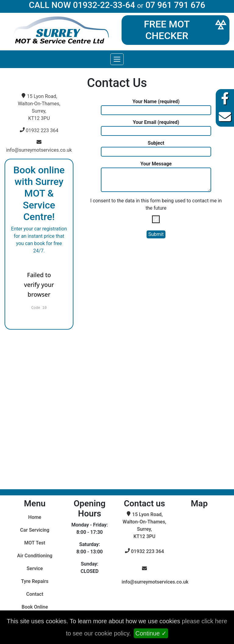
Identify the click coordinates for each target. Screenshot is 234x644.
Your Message (156, 176)
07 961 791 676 (175, 5)
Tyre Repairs (35, 581)
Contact (35, 594)
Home (35, 517)
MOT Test (35, 543)
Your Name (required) (156, 107)
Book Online (35, 607)
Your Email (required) (156, 128)
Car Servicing (35, 530)
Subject (156, 148)
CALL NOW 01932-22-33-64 (82, 5)
